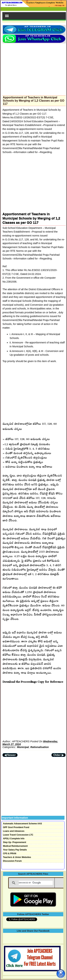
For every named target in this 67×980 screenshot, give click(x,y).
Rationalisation (40, 747)
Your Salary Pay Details (15, 850)
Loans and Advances (14, 831)
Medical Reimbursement (15, 846)
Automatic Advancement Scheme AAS (23, 824)
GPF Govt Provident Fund (16, 827)
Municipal (23, 747)
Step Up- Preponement (15, 842)
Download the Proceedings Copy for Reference (33, 681)
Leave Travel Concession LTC (18, 835)
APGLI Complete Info (14, 839)
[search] (36, 883)
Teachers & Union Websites (17, 857)
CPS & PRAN (10, 853)
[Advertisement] (34, 68)
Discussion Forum (12, 861)
